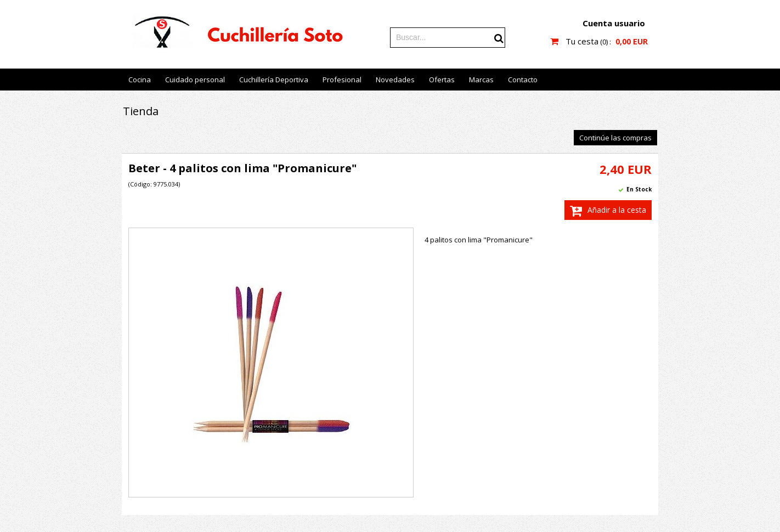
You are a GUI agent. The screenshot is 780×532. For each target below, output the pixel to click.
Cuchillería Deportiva (274, 80)
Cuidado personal (195, 80)
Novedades (395, 80)
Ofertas (442, 80)
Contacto (523, 80)
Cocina (140, 80)
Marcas (481, 80)
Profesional (342, 80)
